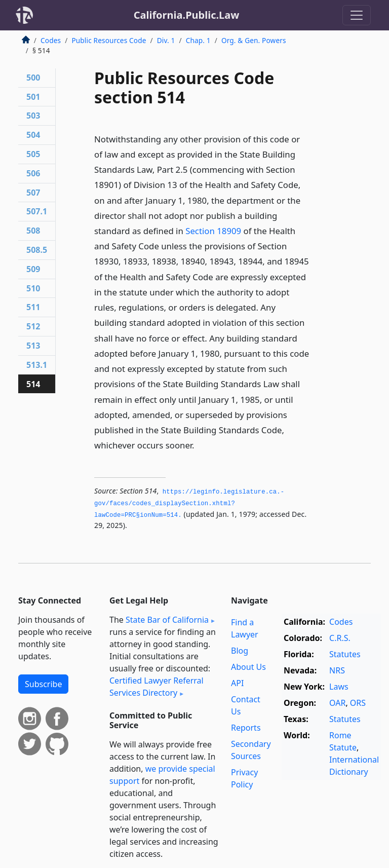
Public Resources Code (109, 40)
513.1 (37, 365)
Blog (240, 651)
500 (33, 78)
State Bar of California (167, 620)
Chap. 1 (198, 40)
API (237, 683)
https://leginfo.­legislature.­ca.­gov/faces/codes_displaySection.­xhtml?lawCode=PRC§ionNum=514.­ (189, 503)
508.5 (37, 250)
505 (33, 154)
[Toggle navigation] (357, 15)
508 (33, 231)
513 (33, 346)
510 (33, 288)
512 (33, 326)
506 (33, 173)
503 (33, 116)
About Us (248, 667)
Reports (246, 728)
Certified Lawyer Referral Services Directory (157, 687)
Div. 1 (166, 40)
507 (33, 193)
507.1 (37, 211)
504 (33, 135)
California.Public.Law (187, 15)
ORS (358, 703)
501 (33, 97)
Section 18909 (213, 231)
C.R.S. (340, 638)
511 (33, 307)
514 (33, 384)
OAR (337, 703)
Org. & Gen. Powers (254, 40)
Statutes (345, 654)
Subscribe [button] (43, 684)
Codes (51, 40)
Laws (339, 687)
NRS (337, 670)
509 (33, 269)
